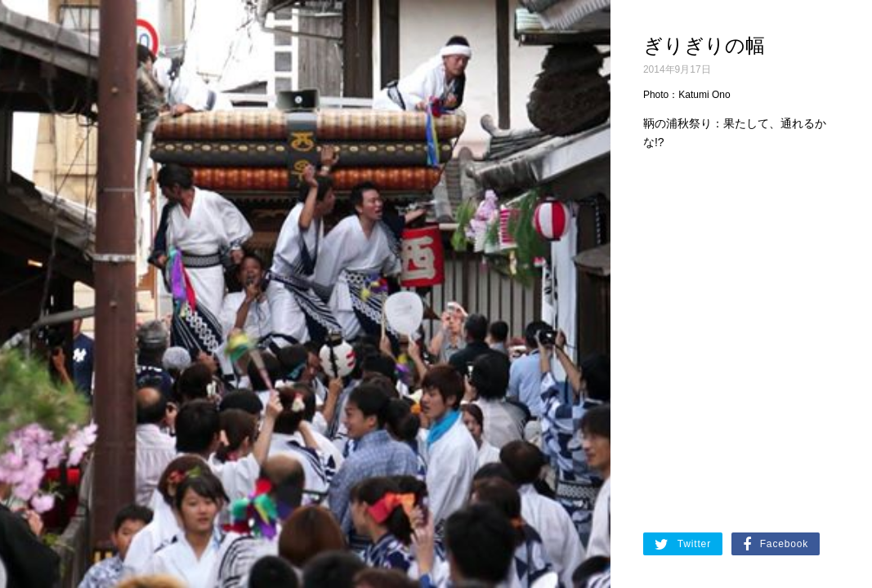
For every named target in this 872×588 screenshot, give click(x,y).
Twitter (683, 545)
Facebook (776, 545)
